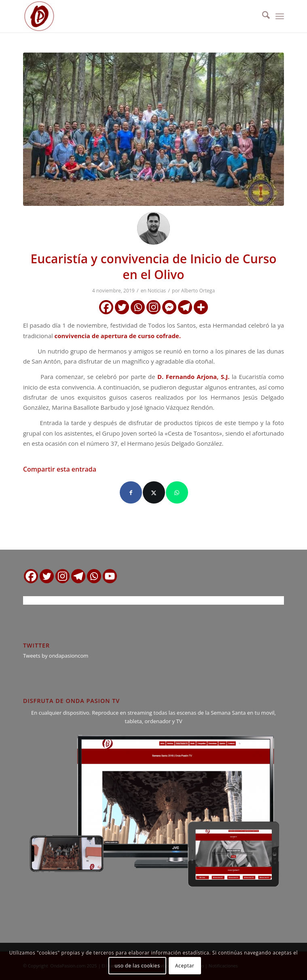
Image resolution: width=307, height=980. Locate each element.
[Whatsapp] (138, 307)
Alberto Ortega (198, 291)
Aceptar (185, 966)
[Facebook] (106, 307)
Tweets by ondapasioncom (56, 656)
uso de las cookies (138, 966)
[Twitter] (122, 307)
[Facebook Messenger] (169, 307)
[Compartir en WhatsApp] (177, 492)
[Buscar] (262, 16)
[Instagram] (153, 307)
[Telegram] (185, 307)
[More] (201, 307)
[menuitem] (262, 16)
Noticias (157, 291)
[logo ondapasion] (127, 16)
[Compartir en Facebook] (131, 492)
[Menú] (280, 16)
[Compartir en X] (154, 492)
